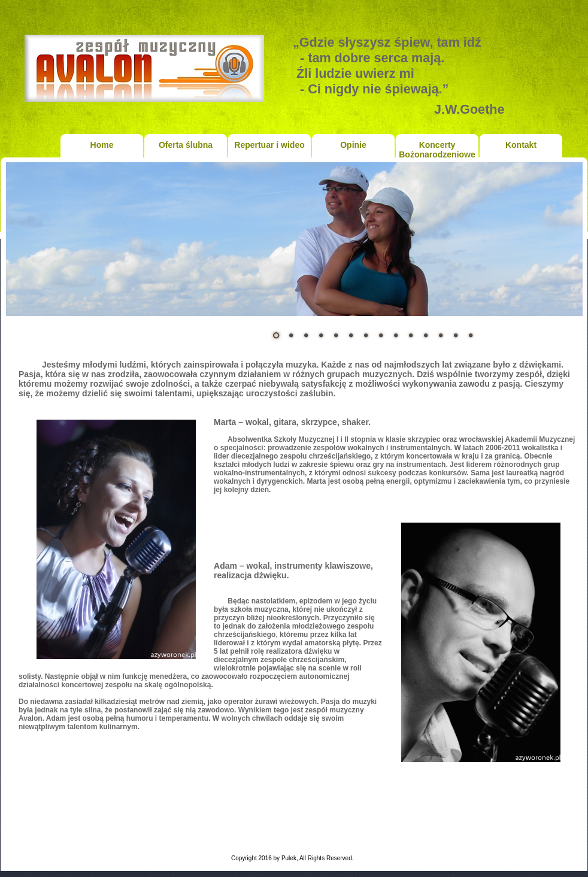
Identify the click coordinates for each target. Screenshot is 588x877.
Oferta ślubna (186, 145)
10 (411, 335)
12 (441, 335)
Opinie (353, 145)
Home (102, 145)
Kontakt (521, 145)
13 (456, 335)
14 (471, 335)
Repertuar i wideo (269, 145)
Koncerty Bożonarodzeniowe (437, 149)
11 (426, 335)
